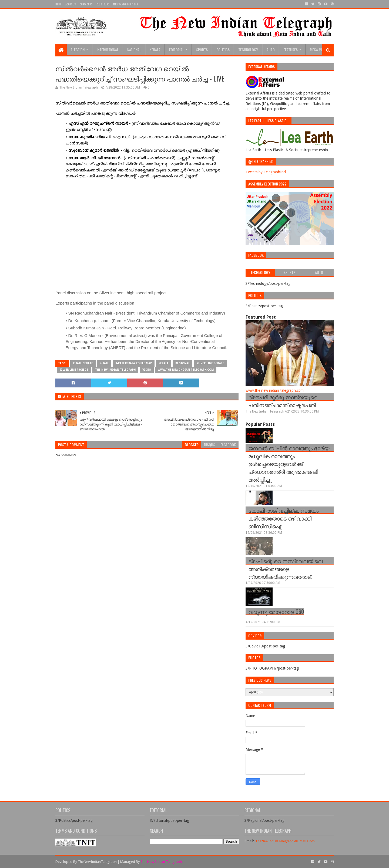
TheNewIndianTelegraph (97, 862)
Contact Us (86, 4)
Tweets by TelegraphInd (266, 172)
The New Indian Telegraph (115, 370)
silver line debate (210, 363)
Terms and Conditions (125, 4)
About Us (71, 4)
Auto (271, 50)
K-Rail (104, 363)
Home (58, 4)
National (134, 50)
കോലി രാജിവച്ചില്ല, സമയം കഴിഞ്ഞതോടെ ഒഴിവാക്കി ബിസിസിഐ (283, 518)
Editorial (177, 50)
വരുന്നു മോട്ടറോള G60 (276, 612)
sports (202, 50)
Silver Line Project (74, 370)
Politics (223, 50)
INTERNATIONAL (108, 50)
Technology (248, 50)
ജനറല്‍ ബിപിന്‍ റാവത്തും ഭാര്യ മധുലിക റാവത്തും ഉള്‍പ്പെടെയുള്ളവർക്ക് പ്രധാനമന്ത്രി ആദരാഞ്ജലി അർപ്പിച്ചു (289, 464)
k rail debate (83, 363)
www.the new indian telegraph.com (186, 370)
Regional (182, 363)
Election (78, 50)
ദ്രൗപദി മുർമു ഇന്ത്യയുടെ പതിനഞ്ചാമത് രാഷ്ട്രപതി (283, 401)
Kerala (155, 50)
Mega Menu (318, 50)
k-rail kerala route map (134, 363)
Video (147, 370)
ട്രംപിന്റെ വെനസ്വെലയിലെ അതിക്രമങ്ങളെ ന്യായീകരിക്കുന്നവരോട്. (285, 569)
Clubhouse (103, 4)
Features (291, 50)
